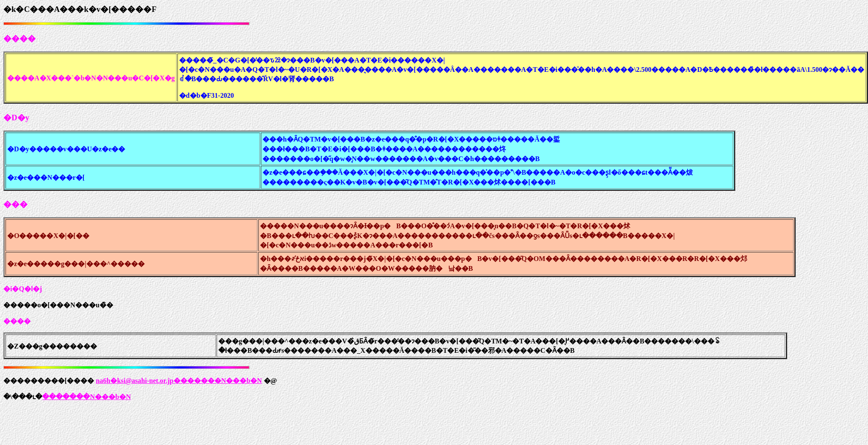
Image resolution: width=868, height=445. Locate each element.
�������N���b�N (86, 397)
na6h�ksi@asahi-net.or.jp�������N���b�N (179, 381)
